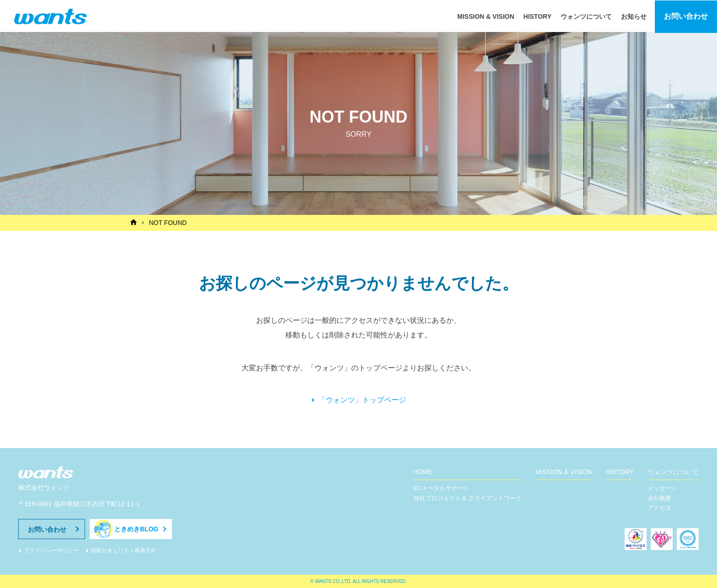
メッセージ (662, 488)
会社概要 (659, 498)
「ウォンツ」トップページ (362, 399)
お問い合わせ (686, 16)
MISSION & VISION (486, 16)
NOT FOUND (169, 223)
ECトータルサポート (441, 488)
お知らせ (634, 16)
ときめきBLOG (136, 529)
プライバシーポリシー (51, 550)
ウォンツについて (586, 16)
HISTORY (538, 16)
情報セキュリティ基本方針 (123, 550)
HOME (423, 471)
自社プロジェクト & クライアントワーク (468, 498)
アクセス (659, 508)
